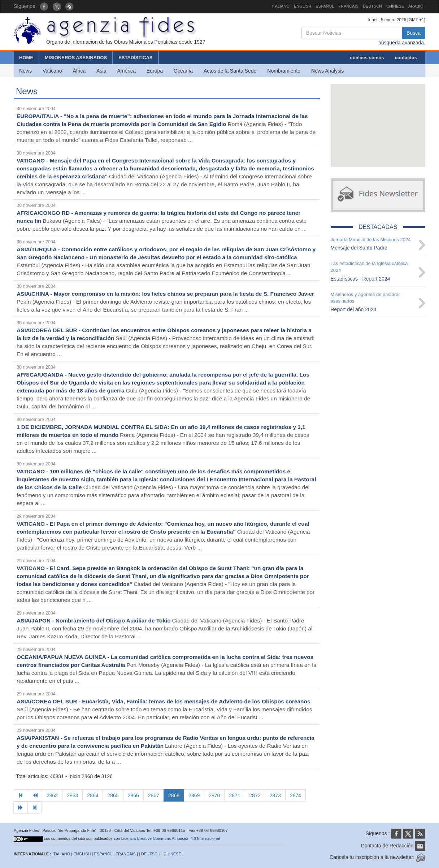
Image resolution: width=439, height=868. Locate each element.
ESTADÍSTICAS (135, 58)
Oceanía (183, 71)
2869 (194, 795)
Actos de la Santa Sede (230, 71)
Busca (414, 33)
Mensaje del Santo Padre (359, 248)
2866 (133, 795)
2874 (295, 795)
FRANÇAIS (348, 6)
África (79, 71)
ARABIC (416, 6)
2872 (255, 795)
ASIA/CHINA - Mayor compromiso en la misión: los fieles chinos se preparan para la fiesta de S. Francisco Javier (165, 294)
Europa (155, 71)
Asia (101, 71)
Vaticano (52, 71)
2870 (214, 795)
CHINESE (395, 6)
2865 (113, 795)
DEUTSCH (372, 6)
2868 (174, 795)
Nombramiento (284, 71)
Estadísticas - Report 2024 (360, 279)
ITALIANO (281, 6)
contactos (406, 58)
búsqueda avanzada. (402, 43)
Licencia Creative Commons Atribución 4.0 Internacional (171, 838)
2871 (234, 795)
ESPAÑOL (325, 6)
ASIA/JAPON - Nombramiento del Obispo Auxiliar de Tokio (94, 620)
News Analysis (327, 71)
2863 (72, 795)
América (127, 71)
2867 (154, 795)
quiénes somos (367, 58)
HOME (26, 58)
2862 (52, 795)
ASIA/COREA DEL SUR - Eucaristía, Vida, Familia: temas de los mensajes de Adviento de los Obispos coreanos (163, 701)
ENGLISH (303, 6)
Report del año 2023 (354, 309)
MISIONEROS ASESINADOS (76, 58)
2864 (93, 795)
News (25, 71)
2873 (275, 795)
